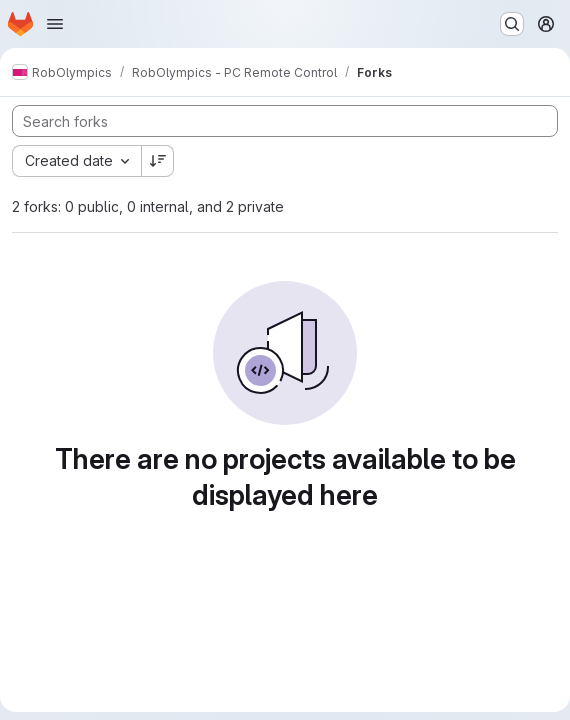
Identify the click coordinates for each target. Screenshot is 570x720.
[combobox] (76, 161)
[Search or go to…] (512, 24)
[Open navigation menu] (55, 24)
